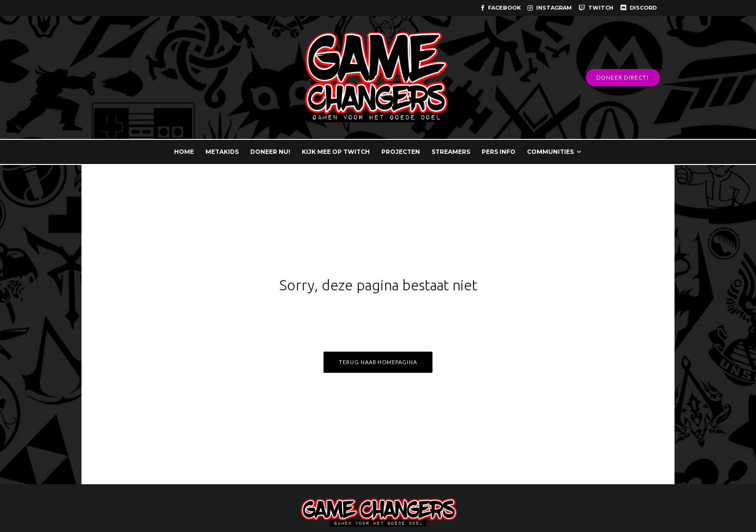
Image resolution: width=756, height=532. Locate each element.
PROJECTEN (401, 152)
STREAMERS (451, 152)
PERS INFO (499, 152)
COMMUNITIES (550, 152)
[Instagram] (550, 8)
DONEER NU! (270, 152)
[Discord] (638, 8)
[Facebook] (501, 8)
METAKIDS (222, 152)
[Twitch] (596, 8)
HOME (184, 152)
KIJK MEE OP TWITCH (336, 152)
